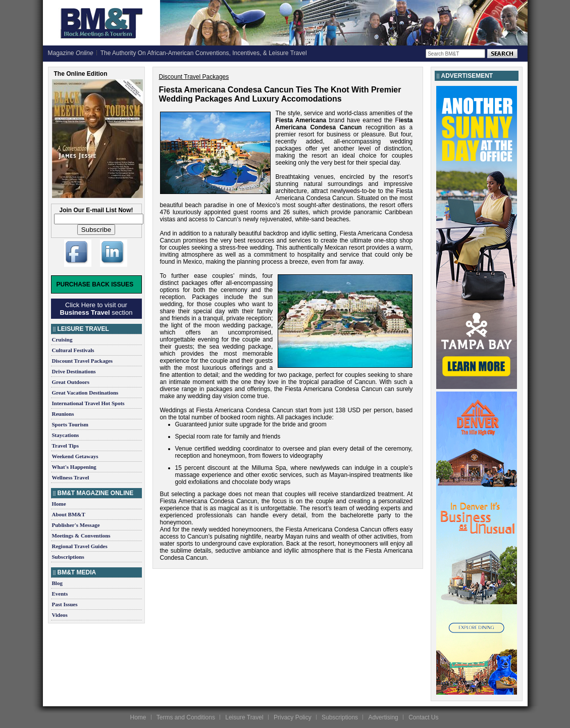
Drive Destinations (74, 371)
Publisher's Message (76, 525)
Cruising (62, 339)
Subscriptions (68, 557)
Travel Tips (66, 446)
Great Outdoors (71, 382)
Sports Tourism (70, 424)
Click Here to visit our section (96, 309)
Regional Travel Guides (80, 546)
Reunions (63, 414)
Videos (60, 615)
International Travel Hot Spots (88, 403)
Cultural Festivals (73, 350)
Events (60, 594)
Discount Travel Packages (83, 361)
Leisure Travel (244, 717)
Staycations (66, 435)
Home (59, 504)
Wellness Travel (71, 477)
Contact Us (423, 717)
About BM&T (69, 514)
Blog (57, 583)
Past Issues (65, 604)
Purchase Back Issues (95, 284)
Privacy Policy (293, 717)
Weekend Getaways (75, 456)
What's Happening (74, 467)
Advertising (383, 717)
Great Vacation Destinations (85, 393)
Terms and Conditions (186, 717)
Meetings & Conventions (81, 536)
